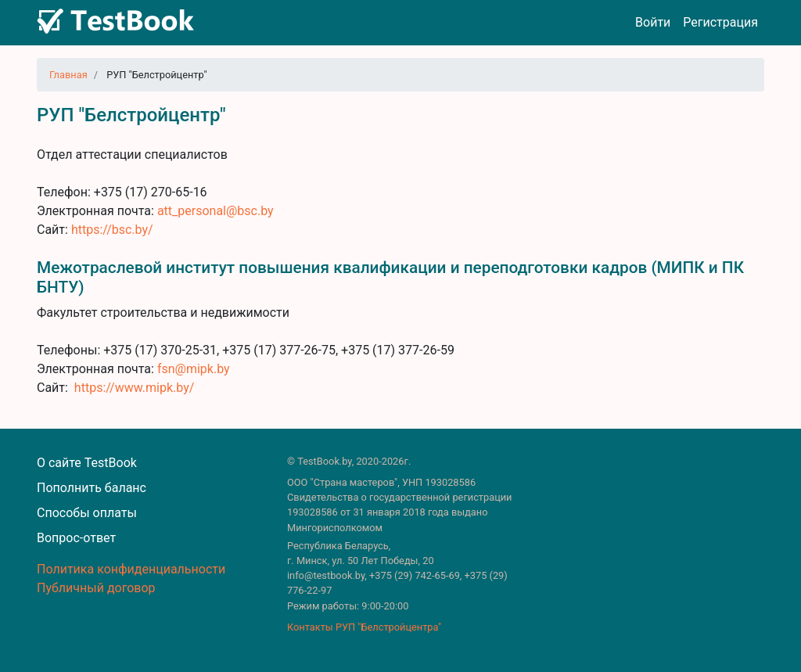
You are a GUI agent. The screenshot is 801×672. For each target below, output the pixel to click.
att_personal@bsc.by (216, 211)
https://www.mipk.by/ (134, 388)
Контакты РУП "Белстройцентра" (364, 627)
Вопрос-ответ (76, 538)
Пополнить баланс (92, 488)
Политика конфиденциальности (131, 569)
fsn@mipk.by (194, 369)
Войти (653, 22)
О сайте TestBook (87, 463)
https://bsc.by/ (112, 230)
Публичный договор (96, 588)
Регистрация (720, 22)
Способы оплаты (87, 513)
